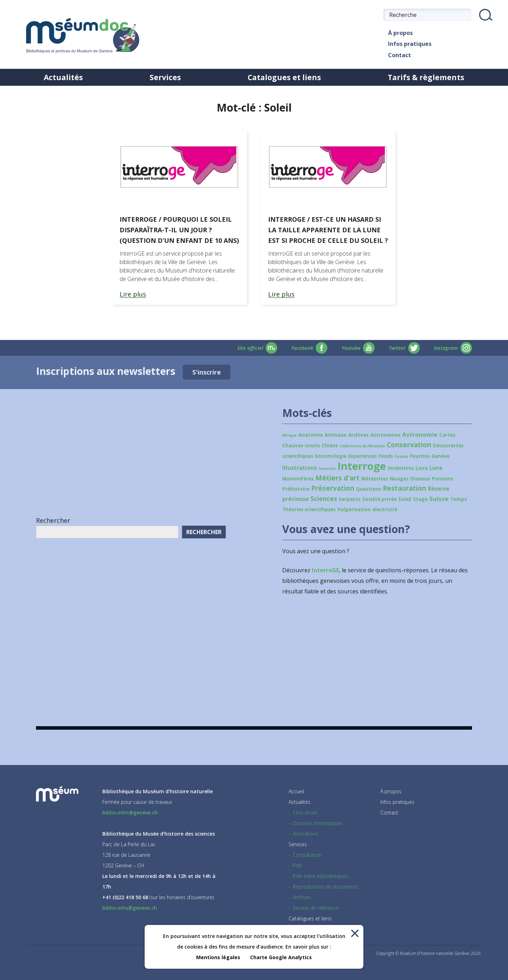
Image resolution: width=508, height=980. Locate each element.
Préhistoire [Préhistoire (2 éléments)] (296, 489)
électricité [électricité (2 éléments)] (385, 509)
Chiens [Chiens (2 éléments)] (330, 446)
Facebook (309, 348)
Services (165, 77)
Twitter (404, 348)
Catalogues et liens (284, 77)
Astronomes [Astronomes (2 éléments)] (385, 435)
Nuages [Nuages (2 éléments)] (399, 479)
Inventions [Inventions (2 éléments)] (401, 468)
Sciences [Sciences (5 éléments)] (324, 498)
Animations (306, 834)
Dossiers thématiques (318, 823)
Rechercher (53, 520)
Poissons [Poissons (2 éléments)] (443, 479)
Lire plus (133, 294)
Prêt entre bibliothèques (320, 876)
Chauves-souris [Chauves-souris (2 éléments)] (301, 446)
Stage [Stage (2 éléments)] (420, 499)
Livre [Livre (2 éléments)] (422, 468)
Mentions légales (218, 957)
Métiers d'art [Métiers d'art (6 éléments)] (337, 478)
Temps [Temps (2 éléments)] (458, 499)
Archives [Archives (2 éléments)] (358, 435)
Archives (302, 897)
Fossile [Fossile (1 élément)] (401, 456)
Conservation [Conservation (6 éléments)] (409, 445)
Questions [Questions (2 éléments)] (368, 489)
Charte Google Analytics (281, 957)
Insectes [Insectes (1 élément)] (327, 468)
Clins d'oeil (305, 812)
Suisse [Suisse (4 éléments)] (439, 499)
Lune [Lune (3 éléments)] (436, 468)
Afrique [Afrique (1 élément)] (289, 435)
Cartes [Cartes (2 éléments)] (447, 435)
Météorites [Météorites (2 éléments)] (375, 479)
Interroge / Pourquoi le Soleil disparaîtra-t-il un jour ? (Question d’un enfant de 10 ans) (179, 230)
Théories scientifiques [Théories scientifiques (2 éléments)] (309, 509)
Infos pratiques (407, 44)
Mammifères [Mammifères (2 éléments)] (298, 479)
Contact (397, 55)
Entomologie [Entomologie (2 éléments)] (331, 456)
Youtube (358, 348)
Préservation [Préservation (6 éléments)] (333, 488)
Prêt (297, 865)
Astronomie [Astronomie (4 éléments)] (420, 434)
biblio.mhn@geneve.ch (130, 812)
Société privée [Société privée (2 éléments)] (379, 499)
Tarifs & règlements (426, 77)
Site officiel (257, 348)
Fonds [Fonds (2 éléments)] (386, 456)
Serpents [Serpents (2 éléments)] (350, 499)
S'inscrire (207, 372)
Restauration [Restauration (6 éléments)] (404, 488)
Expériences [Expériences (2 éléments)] (362, 456)
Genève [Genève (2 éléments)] (440, 456)
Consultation (307, 855)
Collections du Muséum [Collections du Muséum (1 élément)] (362, 446)
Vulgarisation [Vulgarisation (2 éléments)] (354, 509)
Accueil (296, 791)
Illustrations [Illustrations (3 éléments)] (300, 468)
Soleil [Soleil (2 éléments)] (405, 499)
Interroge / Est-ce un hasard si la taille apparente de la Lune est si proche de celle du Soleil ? (328, 230)
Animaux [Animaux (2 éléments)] (335, 435)
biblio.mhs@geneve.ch (130, 908)
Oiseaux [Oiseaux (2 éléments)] (420, 479)
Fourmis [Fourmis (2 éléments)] (420, 456)
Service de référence (316, 908)
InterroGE (325, 570)
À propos (398, 33)
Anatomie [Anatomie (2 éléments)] (311, 435)
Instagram (453, 348)
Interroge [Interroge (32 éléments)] (362, 466)
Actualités (63, 77)
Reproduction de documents (326, 887)
